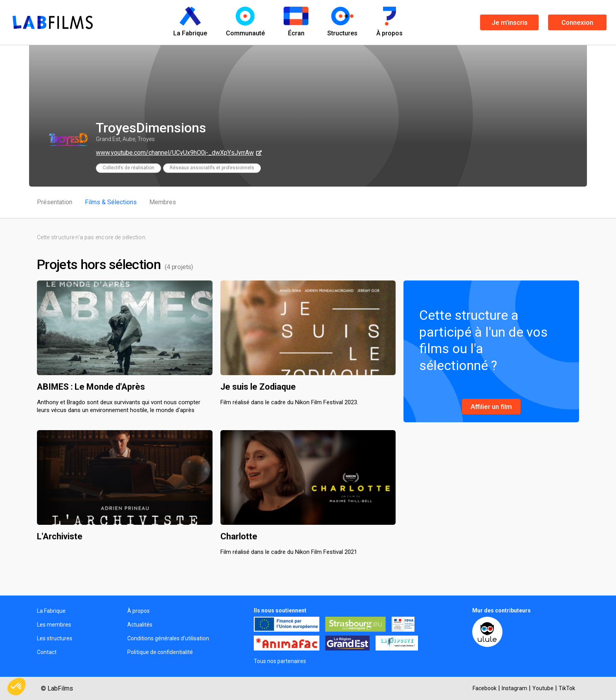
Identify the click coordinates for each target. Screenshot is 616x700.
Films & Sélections (111, 202)
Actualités (140, 625)
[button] (16, 687)
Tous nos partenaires (280, 661)
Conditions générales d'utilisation (168, 638)
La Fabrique (51, 611)
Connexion (577, 22)
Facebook (485, 688)
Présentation (55, 202)
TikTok (567, 688)
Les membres (54, 625)
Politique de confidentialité (160, 652)
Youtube (543, 688)
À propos (138, 611)
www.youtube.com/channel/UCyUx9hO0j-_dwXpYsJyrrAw (175, 153)
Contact (47, 652)
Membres (163, 202)
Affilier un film (491, 407)
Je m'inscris (510, 22)
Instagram (514, 688)
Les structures (55, 638)
